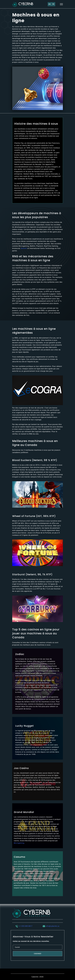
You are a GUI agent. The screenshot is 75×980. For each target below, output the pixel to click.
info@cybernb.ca (53, 926)
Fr (53, 4)
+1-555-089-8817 (26, 926)
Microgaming (19, 843)
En (50, 4)
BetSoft (24, 248)
